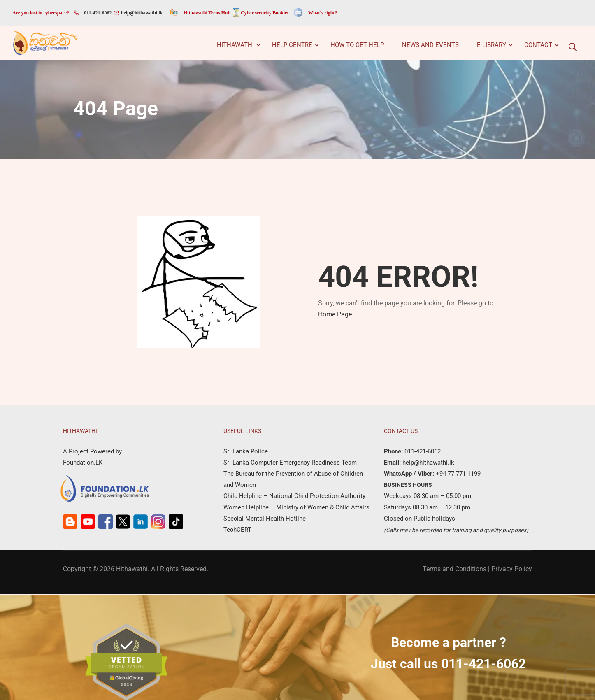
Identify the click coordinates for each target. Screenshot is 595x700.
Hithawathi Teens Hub (207, 13)
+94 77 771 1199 (457, 474)
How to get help (357, 45)
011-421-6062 (98, 13)
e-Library (492, 45)
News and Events (430, 45)
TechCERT (237, 530)
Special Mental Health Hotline (265, 519)
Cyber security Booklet (265, 13)
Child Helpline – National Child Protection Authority (294, 497)
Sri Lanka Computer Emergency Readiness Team (290, 463)
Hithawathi (235, 45)
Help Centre (292, 45)
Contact (538, 45)
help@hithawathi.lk (141, 13)
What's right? (323, 13)
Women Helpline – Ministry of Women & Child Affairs (296, 508)
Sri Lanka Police (246, 452)
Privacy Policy (512, 570)
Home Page (335, 315)
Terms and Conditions (454, 570)
